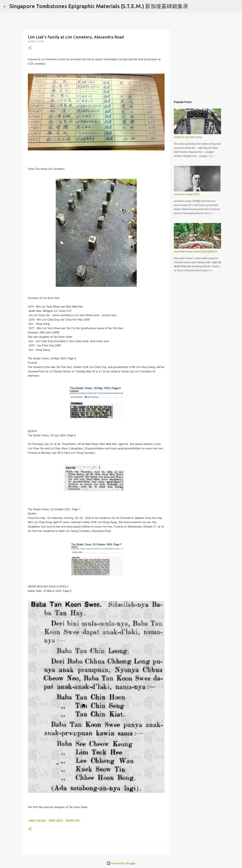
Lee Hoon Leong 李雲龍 (187, 194)
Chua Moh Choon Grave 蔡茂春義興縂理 (195, 252)
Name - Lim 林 (56, 820)
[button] (30, 48)
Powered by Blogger (121, 863)
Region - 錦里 (73, 820)
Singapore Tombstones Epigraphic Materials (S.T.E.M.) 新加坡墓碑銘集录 (99, 6)
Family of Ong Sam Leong (188, 137)
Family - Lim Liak (37, 821)
